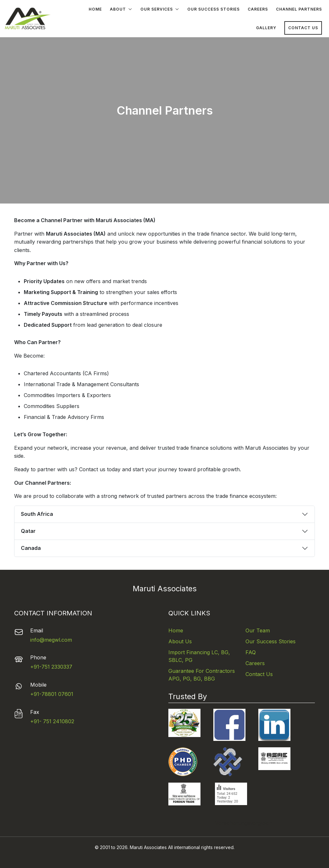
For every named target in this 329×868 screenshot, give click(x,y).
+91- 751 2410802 (52, 721)
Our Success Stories (213, 9)
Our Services (160, 10)
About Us (180, 641)
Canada (31, 548)
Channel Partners (299, 9)
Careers (258, 9)
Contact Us (303, 28)
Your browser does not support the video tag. (164, 119)
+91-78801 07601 (52, 694)
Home (95, 9)
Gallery (266, 28)
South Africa (37, 514)
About (121, 10)
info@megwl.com (51, 640)
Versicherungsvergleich (231, 823)
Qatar (28, 531)
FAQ (251, 652)
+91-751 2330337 (51, 667)
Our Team (258, 630)
